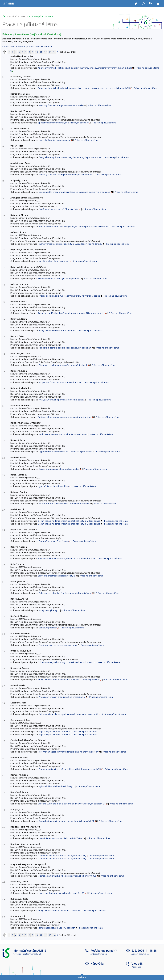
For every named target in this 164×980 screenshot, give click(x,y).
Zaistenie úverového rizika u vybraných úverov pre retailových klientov (73, 227)
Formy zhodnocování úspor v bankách (57, 928)
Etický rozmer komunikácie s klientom (57, 330)
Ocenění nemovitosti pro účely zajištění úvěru (61, 838)
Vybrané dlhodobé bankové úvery (55, 786)
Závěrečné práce (17, 16)
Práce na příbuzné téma (41, 16)
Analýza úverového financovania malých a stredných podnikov (69, 680)
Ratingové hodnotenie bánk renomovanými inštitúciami (65, 417)
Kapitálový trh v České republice (54, 732)
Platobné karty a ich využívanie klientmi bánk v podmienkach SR (70, 769)
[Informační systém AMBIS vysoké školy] (8, 3)
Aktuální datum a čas (140, 954)
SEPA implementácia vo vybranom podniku (59, 278)
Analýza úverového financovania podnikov (59, 910)
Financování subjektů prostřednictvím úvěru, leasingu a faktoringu (70, 244)
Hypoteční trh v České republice (53, 486)
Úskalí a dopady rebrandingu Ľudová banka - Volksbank (65, 662)
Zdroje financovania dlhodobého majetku (59, 469)
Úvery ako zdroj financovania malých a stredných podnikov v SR (70, 157)
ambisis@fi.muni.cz (99, 954)
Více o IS (137, 964)
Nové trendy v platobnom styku (54, 261)
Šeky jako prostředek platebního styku (57, 576)
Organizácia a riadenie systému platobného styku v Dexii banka (69, 521)
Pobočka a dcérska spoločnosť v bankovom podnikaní (65, 348)
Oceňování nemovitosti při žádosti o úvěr (59, 209)
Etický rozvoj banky (48, 610)
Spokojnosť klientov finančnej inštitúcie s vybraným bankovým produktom (75, 192)
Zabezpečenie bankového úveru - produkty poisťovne (65, 593)
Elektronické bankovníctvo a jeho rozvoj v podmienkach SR (66, 558)
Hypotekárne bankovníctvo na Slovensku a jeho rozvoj (65, 452)
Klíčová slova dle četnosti (40, 46)
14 (54, 52)
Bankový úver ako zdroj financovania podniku (61, 105)
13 (50, 52)
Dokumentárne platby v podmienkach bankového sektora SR (68, 714)
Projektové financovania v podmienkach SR (60, 382)
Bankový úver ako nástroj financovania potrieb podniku (66, 175)
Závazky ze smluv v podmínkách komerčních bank (63, 365)
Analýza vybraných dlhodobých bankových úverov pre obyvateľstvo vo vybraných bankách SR (84, 88)
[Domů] (136, 4)
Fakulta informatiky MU (32, 954)
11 (41, 52)
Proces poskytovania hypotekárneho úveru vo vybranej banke (69, 296)
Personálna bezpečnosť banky (54, 541)
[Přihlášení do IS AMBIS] (158, 4)
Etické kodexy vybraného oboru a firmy (58, 645)
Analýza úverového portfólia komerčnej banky (61, 400)
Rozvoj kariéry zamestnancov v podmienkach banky (64, 504)
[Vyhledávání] (144, 4)
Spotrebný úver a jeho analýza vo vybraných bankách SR (67, 821)
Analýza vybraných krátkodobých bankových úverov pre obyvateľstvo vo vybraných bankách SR (85, 68)
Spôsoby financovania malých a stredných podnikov (63, 123)
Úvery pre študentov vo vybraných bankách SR (61, 893)
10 (37, 52)
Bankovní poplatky (48, 628)
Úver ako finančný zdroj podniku (55, 140)
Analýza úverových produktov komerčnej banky (62, 697)
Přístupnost (136, 967)
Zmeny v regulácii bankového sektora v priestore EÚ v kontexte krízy (71, 313)
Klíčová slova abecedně (14, 46)
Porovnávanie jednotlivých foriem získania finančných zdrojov (68, 752)
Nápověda (97, 964)
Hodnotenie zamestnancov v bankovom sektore (62, 434)
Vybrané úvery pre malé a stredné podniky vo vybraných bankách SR (72, 804)
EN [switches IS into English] (151, 3)
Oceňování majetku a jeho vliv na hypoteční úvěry (62, 856)
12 (45, 52)
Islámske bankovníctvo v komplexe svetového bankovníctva (67, 876)
